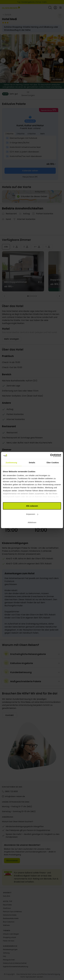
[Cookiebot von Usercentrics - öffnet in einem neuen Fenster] (50, 456)
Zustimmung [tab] (11, 462)
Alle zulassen (32, 506)
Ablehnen (32, 522)
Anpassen (32, 514)
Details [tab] (32, 462)
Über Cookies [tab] (53, 462)
